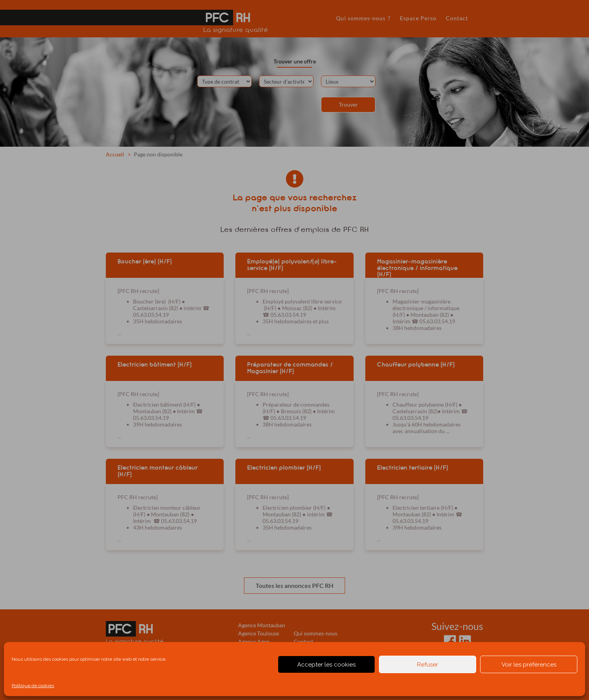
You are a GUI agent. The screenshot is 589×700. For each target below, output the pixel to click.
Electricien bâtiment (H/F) (155, 365)
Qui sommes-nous (316, 633)
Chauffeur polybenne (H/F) (416, 365)
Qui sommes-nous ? (363, 18)
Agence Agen (254, 641)
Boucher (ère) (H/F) (145, 261)
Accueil (115, 154)
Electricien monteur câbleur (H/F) (158, 471)
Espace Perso (418, 18)
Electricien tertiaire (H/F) (413, 468)
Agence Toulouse (259, 633)
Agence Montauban (262, 625)
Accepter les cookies (326, 665)
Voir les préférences (529, 665)
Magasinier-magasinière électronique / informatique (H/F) (417, 268)
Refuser (428, 665)
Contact (457, 18)
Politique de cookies (33, 686)
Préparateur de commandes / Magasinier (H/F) (290, 368)
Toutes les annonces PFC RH (294, 585)
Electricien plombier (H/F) (284, 468)
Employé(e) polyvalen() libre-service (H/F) (292, 265)
